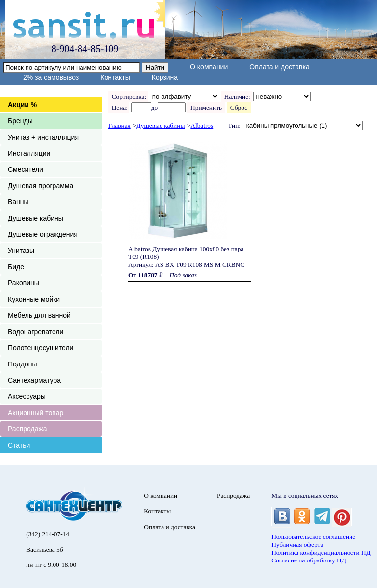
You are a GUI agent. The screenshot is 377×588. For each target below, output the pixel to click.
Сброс (239, 107)
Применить (206, 107)
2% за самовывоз (51, 77)
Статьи (19, 445)
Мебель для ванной (39, 315)
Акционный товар (36, 413)
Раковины (24, 283)
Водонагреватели (36, 332)
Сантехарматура (34, 380)
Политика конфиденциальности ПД (321, 552)
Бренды (20, 121)
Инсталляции (29, 153)
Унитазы (21, 251)
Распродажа (27, 429)
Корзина (165, 77)
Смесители (26, 169)
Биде (16, 267)
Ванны (18, 202)
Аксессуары (27, 396)
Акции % (22, 105)
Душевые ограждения (43, 234)
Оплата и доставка (279, 67)
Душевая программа (40, 186)
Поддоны (22, 364)
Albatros (202, 126)
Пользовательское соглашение (313, 537)
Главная (120, 126)
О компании (209, 67)
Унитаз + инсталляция (43, 137)
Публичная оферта (297, 545)
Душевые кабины (36, 218)
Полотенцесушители (40, 348)
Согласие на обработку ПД (309, 560)
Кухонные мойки (34, 299)
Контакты (115, 77)
